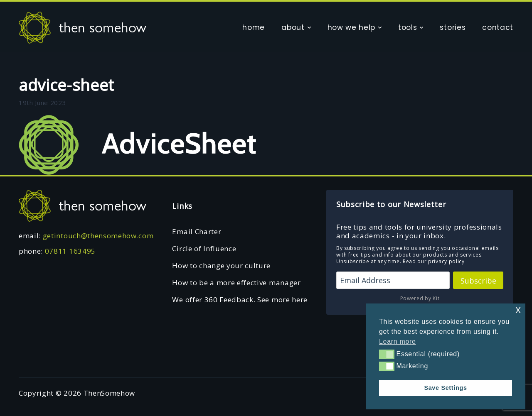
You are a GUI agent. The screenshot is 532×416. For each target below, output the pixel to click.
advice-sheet (66, 85)
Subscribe (478, 281)
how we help (351, 27)
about (293, 27)
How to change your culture (221, 266)
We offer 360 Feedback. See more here (240, 300)
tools (408, 27)
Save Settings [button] (445, 388)
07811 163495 (70, 251)
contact (498, 27)
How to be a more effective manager (236, 283)
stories (453, 27)
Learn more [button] (398, 341)
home (254, 27)
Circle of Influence (204, 248)
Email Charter (197, 231)
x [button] (518, 310)
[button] (387, 354)
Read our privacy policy (434, 261)
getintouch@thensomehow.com (98, 236)
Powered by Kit (420, 298)
